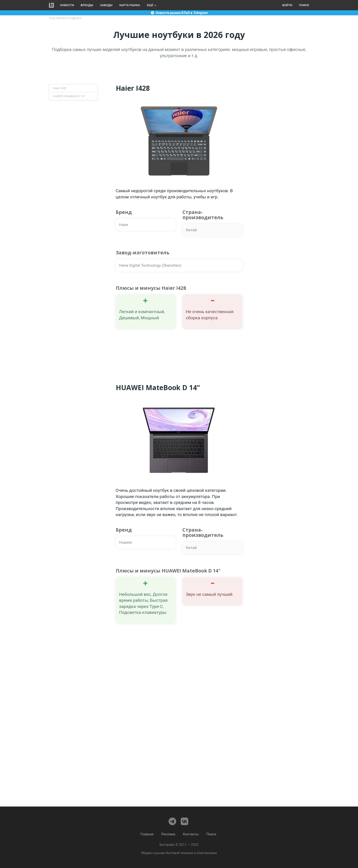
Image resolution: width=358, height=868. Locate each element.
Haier (124, 225)
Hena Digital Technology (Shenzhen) (150, 265)
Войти (287, 5)
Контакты (191, 834)
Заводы (106, 5)
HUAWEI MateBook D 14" (69, 96)
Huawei (126, 542)
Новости (67, 5)
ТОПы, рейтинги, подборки (65, 18)
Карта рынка (130, 5)
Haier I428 (59, 88)
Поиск (304, 5)
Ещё (151, 5)
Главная (147, 834)
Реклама (168, 834)
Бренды (87, 5)
